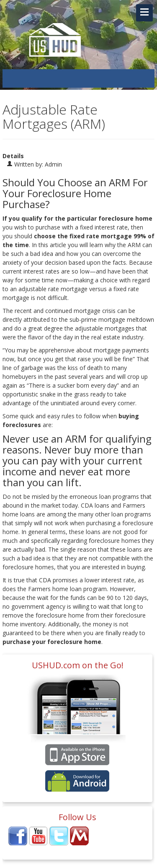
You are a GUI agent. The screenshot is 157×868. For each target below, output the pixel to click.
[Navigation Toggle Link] (144, 13)
